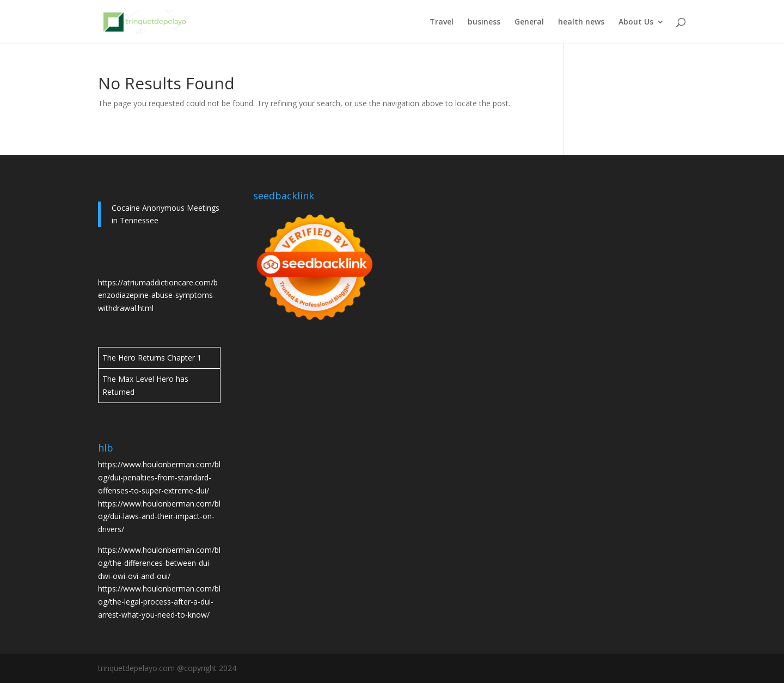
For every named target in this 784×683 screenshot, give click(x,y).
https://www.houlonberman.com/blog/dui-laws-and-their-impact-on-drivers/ (159, 517)
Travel (442, 22)
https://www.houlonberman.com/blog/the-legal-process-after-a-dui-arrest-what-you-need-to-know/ (159, 602)
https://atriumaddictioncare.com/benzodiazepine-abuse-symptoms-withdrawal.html (158, 295)
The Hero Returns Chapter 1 (152, 358)
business (484, 22)
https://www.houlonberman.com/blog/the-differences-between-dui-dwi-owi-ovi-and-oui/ (159, 563)
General (529, 22)
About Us (636, 22)
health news (581, 22)
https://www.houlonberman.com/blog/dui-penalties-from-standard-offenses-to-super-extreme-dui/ (159, 477)
